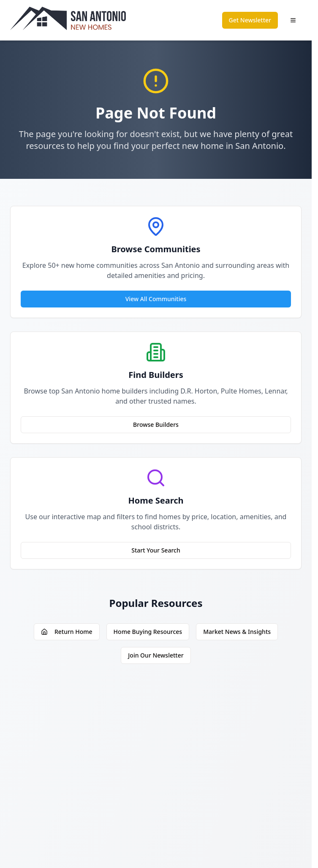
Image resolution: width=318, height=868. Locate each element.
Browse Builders (156, 425)
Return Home (67, 632)
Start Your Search (156, 550)
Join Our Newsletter (156, 655)
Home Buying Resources (148, 632)
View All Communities (156, 299)
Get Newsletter (250, 20)
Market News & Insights (237, 632)
